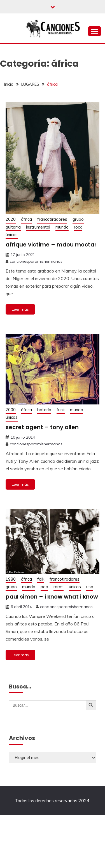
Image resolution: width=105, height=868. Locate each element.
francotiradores (52, 219)
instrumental (38, 227)
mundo (62, 227)
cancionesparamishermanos (36, 261)
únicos (12, 235)
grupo (78, 219)
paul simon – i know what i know (52, 597)
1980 (11, 579)
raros (59, 587)
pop (44, 587)
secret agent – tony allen (42, 427)
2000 (11, 410)
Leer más (20, 309)
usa (90, 587)
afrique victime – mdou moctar (51, 245)
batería (44, 410)
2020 (11, 219)
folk (41, 579)
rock (78, 227)
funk (61, 410)
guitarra (13, 227)
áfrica (26, 219)
